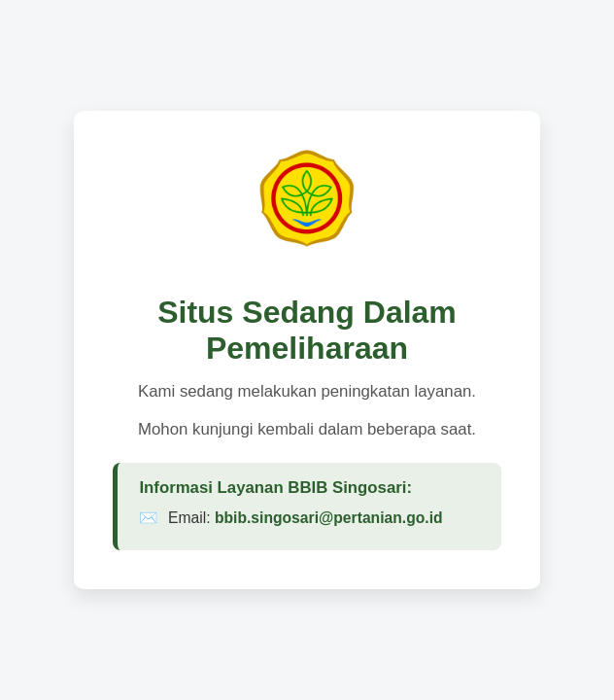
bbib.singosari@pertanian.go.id (329, 518)
